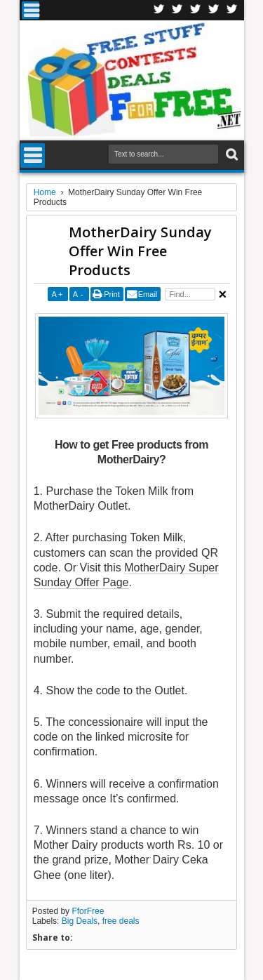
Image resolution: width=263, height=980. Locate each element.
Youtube (232, 10)
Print (112, 294)
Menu (31, 10)
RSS (214, 10)
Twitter (177, 10)
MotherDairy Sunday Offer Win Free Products (140, 251)
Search (230, 155)
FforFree (88, 911)
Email (148, 294)
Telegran (196, 10)
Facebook (159, 10)
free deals (121, 921)
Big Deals (80, 921)
